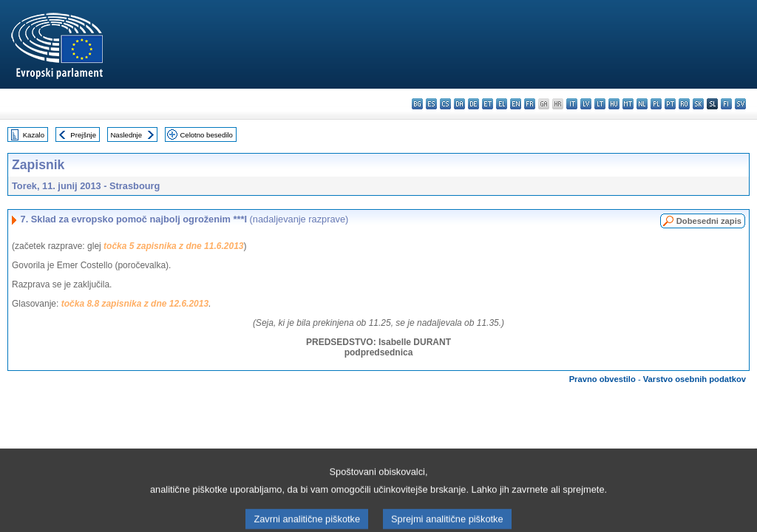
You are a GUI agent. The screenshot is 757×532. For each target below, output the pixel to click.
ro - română (684, 104)
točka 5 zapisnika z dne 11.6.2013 (173, 246)
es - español (431, 104)
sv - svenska (740, 104)
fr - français (530, 104)
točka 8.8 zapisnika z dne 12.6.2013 (135, 304)
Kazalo (34, 135)
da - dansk (459, 104)
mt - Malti (628, 104)
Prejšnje (83, 135)
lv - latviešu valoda (586, 104)
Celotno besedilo (206, 135)
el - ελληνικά (502, 104)
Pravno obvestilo (602, 379)
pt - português (670, 104)
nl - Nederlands (642, 104)
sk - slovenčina (698, 104)
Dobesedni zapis (709, 221)
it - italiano (572, 104)
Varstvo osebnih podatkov (695, 379)
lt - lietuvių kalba (600, 104)
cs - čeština (445, 104)
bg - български (417, 104)
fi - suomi (726, 104)
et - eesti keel (488, 104)
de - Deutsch (473, 104)
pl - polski (656, 104)
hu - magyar (614, 104)
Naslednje (126, 135)
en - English (516, 104)
